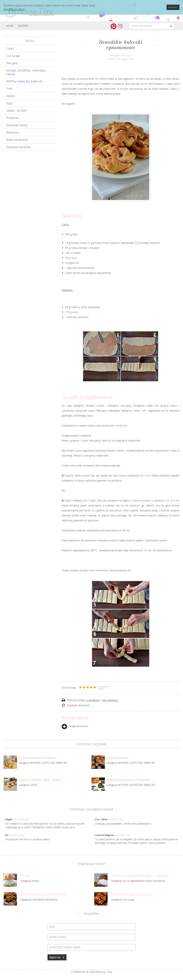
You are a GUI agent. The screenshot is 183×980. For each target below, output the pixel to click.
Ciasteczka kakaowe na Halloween (128, 780)
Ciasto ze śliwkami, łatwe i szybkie (40, 780)
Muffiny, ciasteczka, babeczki (24, 81)
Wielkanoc (13, 132)
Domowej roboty (17, 125)
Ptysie (25, 876)
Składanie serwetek (19, 147)
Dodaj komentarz (75, 726)
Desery (11, 96)
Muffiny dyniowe (117, 758)
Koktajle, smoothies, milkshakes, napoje (26, 72)
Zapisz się (57, 957)
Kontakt (23, 26)
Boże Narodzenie (17, 140)
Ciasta (10, 48)
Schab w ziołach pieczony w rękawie (140, 876)
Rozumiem (173, 7)
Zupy (9, 103)
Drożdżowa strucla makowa (43, 894)
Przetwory (13, 118)
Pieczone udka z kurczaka (132, 894)
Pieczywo (12, 63)
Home (10, 26)
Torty (9, 89)
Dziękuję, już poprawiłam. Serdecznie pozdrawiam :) (123, 824)
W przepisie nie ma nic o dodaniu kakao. (28, 839)
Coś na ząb (13, 56)
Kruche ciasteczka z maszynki (37, 758)
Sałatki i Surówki (17, 111)
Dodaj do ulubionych (78, 705)
